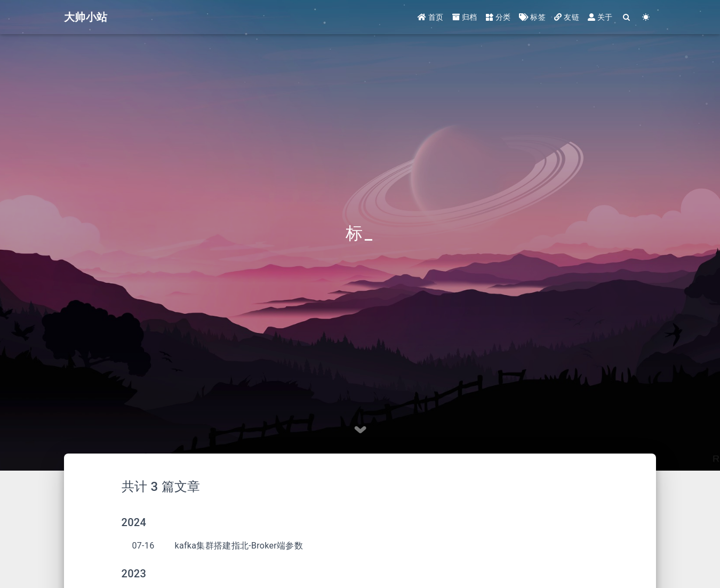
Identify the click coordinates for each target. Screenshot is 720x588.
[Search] (627, 17)
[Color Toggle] (646, 17)
